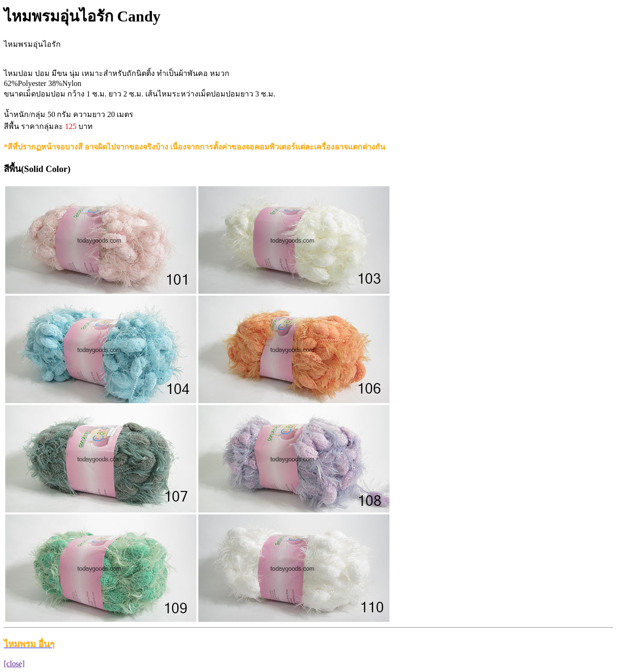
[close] (14, 664)
